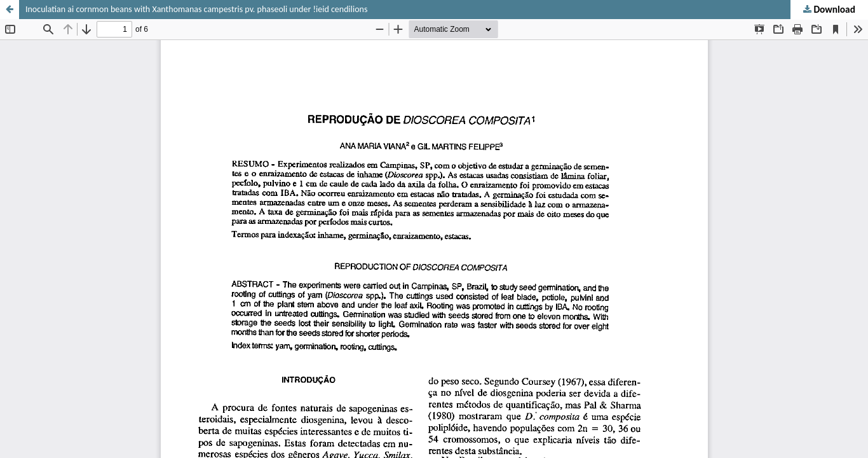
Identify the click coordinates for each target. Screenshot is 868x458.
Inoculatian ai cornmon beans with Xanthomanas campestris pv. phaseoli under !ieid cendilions (196, 9)
